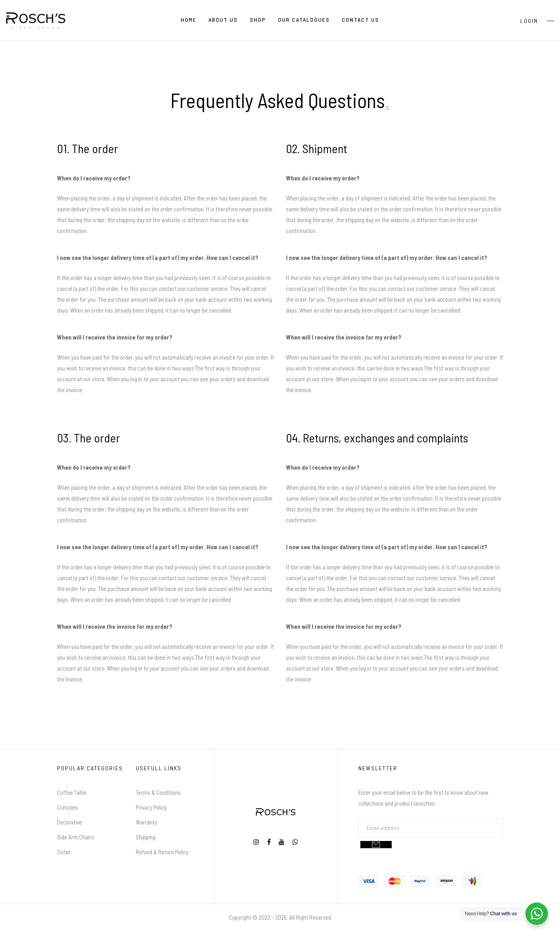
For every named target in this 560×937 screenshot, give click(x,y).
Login (529, 21)
